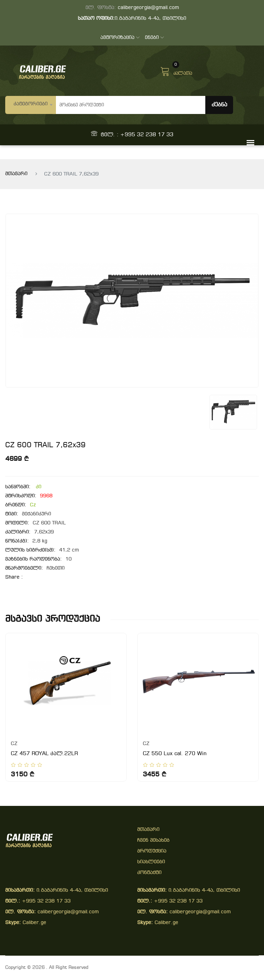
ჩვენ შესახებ (153, 840)
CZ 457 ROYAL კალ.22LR (44, 754)
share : (14, 577)
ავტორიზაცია (120, 38)
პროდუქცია (152, 851)
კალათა (176, 71)
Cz (33, 505)
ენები (154, 38)
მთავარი (16, 174)
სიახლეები (151, 862)
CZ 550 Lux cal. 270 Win (175, 754)
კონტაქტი (149, 873)
